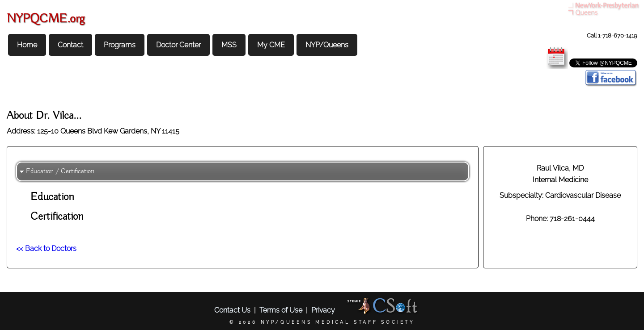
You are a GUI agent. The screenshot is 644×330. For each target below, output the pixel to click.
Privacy (323, 310)
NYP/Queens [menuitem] (327, 45)
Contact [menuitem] (70, 45)
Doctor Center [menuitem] (178, 45)
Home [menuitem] (27, 45)
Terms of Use (281, 310)
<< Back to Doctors (46, 249)
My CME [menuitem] (271, 45)
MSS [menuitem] (229, 45)
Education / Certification (60, 171)
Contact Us (232, 310)
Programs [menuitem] (120, 45)
